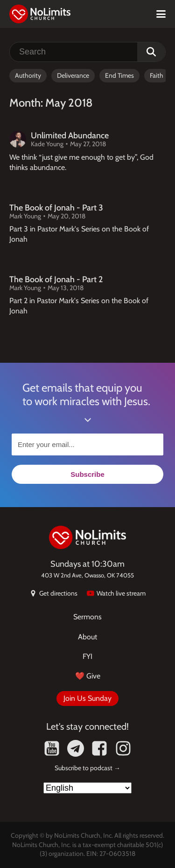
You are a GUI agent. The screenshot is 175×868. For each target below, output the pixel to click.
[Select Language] (87, 788)
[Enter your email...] (87, 444)
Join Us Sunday (87, 698)
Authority (28, 75)
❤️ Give (88, 676)
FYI (87, 656)
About (87, 637)
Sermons (87, 617)
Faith (157, 75)
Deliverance (73, 75)
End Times (119, 75)
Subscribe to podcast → (87, 768)
